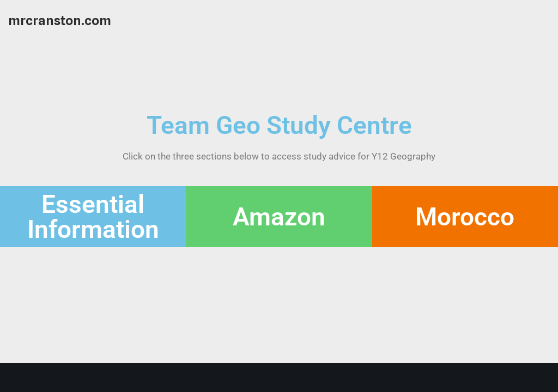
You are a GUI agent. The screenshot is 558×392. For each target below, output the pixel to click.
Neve (19, 377)
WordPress (110, 377)
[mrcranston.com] (60, 21)
